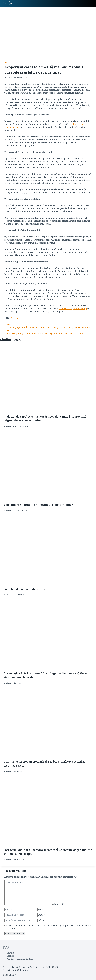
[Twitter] (6, 947)
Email (41, 915)
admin (9, 78)
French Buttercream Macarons (24, 589)
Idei (6, 63)
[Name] (21, 909)
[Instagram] (8, 947)
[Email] (21, 915)
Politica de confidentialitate (20, 959)
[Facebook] (4, 947)
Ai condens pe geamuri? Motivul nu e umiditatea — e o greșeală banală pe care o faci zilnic (48, 326)
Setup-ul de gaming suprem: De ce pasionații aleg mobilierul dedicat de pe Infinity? (48, 332)
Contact (10, 953)
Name (41, 909)
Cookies (10, 956)
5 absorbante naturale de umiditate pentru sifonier (38, 505)
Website (41, 920)
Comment (59, 904)
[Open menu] (91, 3)
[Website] (21, 920)
